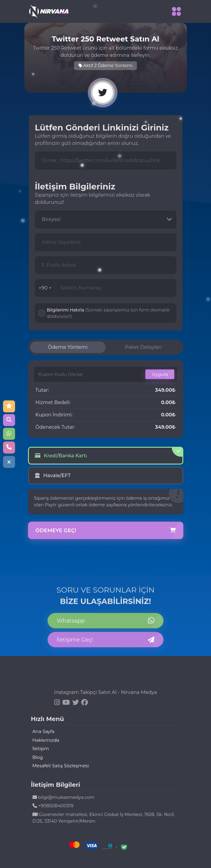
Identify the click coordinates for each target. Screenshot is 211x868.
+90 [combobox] (45, 288)
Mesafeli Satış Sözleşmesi (61, 766)
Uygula (160, 374)
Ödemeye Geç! (106, 531)
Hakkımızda (46, 740)
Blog (38, 757)
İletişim (41, 748)
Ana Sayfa (43, 731)
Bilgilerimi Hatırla (108, 313)
